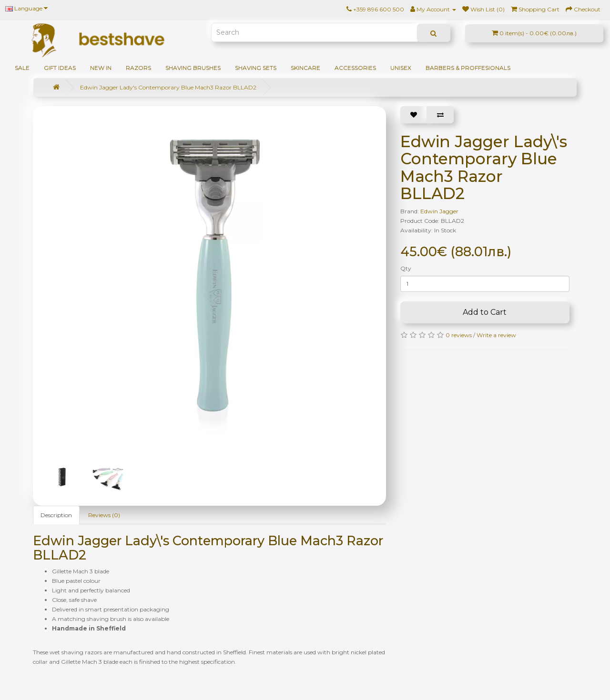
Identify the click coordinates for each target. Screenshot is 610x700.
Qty (406, 268)
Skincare (305, 68)
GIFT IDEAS (60, 68)
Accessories (355, 68)
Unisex (401, 68)
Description (56, 515)
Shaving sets (256, 68)
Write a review (496, 335)
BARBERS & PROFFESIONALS (468, 68)
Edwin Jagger (439, 211)
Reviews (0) (104, 515)
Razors (138, 68)
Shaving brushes (193, 68)
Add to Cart (485, 312)
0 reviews (459, 335)
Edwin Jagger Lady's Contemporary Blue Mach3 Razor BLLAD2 (168, 87)
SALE (22, 68)
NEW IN (101, 68)
